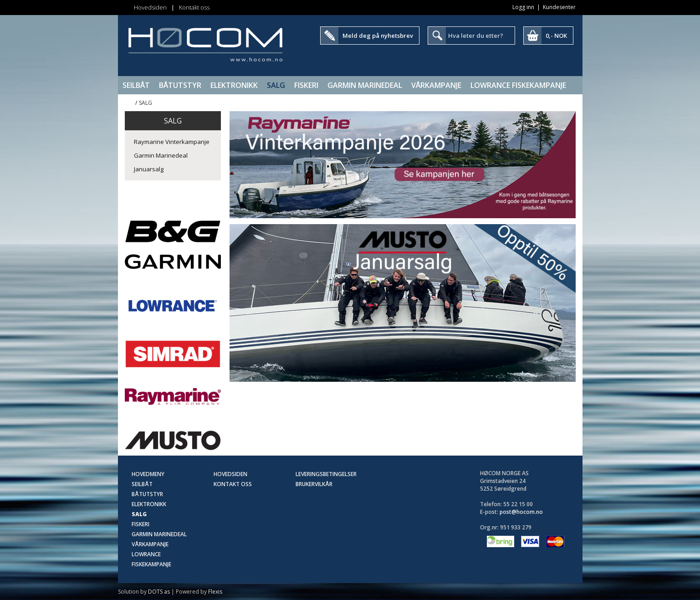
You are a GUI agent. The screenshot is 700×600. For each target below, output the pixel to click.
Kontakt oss (194, 7)
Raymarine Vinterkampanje (172, 142)
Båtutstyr (180, 85)
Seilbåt (136, 85)
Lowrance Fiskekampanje (518, 85)
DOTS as (159, 592)
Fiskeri (306, 85)
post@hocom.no (521, 512)
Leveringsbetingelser (326, 474)
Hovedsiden (150, 7)
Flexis (215, 592)
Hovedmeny (148, 474)
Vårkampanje (436, 85)
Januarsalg (149, 169)
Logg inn (523, 7)
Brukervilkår (314, 484)
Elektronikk (234, 85)
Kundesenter (559, 7)
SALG (276, 85)
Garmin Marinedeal (365, 85)
